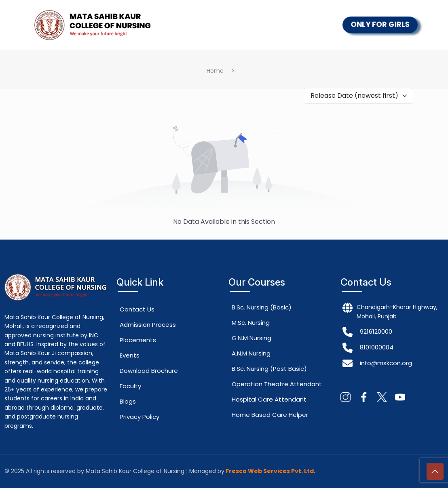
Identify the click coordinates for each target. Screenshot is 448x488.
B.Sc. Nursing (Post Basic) (269, 369)
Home (215, 71)
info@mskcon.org (386, 363)
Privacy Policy (139, 417)
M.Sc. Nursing (251, 323)
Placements (138, 340)
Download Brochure (149, 371)
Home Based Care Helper (270, 415)
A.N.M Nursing (251, 353)
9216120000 (376, 331)
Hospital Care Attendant (269, 399)
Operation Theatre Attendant (277, 384)
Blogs (128, 401)
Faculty (130, 386)
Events (130, 355)
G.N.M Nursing (251, 338)
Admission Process (148, 325)
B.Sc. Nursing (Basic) (262, 307)
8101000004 (377, 347)
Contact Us (137, 309)
